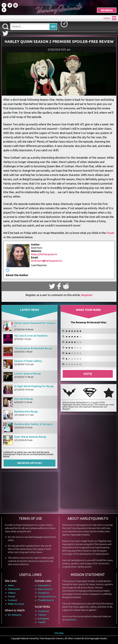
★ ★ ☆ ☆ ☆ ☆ (73, 353)
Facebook (43, 611)
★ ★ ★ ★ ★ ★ (73, 331)
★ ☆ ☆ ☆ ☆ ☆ (73, 359)
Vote (88, 374)
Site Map (59, 633)
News (11, 585)
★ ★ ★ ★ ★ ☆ (73, 336)
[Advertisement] (30, 491)
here (74, 619)
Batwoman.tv (45, 589)
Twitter (42, 615)
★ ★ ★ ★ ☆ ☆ (73, 342)
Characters (14, 589)
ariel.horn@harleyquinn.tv (47, 261)
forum (110, 233)
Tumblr (42, 622)
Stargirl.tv (43, 593)
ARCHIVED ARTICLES (29, 463)
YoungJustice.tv (47, 596)
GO (53, 27)
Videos (12, 593)
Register (87, 295)
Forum (11, 596)
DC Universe (15, 615)
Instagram (43, 618)
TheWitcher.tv (46, 600)
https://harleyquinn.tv (44, 254)
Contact (12, 600)
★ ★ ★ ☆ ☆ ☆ (73, 348)
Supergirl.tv (44, 585)
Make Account (16, 604)
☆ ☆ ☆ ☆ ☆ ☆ (73, 364)
